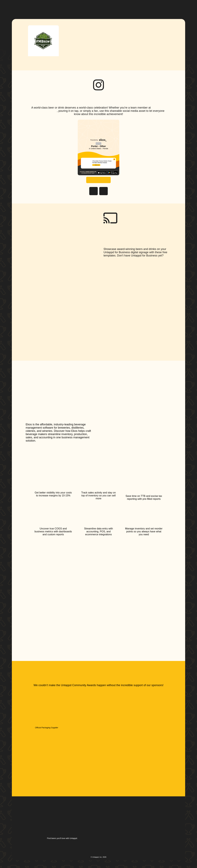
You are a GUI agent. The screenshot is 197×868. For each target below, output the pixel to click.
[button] (87, 7)
